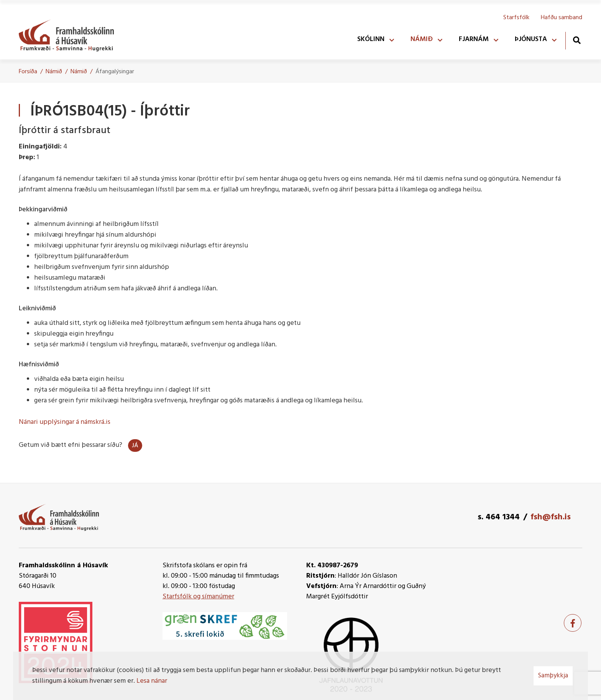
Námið (54, 72)
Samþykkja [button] (553, 676)
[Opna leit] (577, 40)
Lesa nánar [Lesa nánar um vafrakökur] (152, 681)
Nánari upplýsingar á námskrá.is (65, 422)
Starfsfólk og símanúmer (198, 597)
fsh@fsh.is (551, 517)
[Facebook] (573, 623)
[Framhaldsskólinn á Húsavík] (70, 34)
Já (135, 446)
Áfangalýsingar (115, 72)
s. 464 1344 (499, 517)
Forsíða (28, 72)
